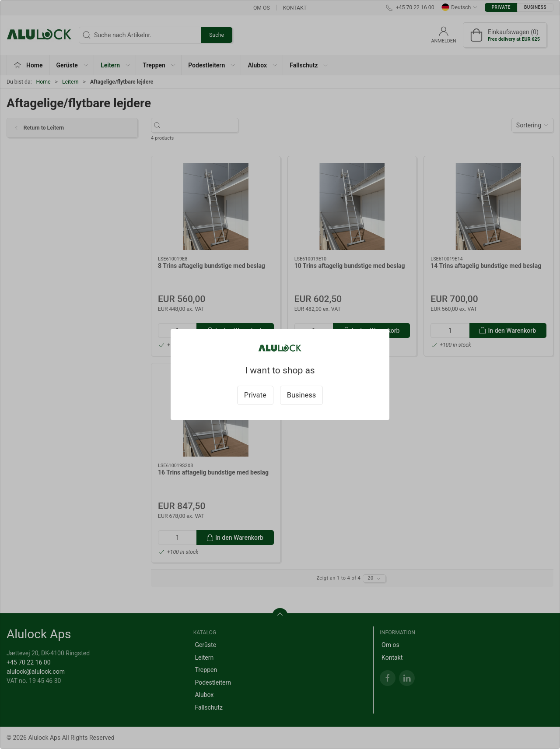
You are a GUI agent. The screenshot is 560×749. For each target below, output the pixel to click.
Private (255, 395)
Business (302, 395)
